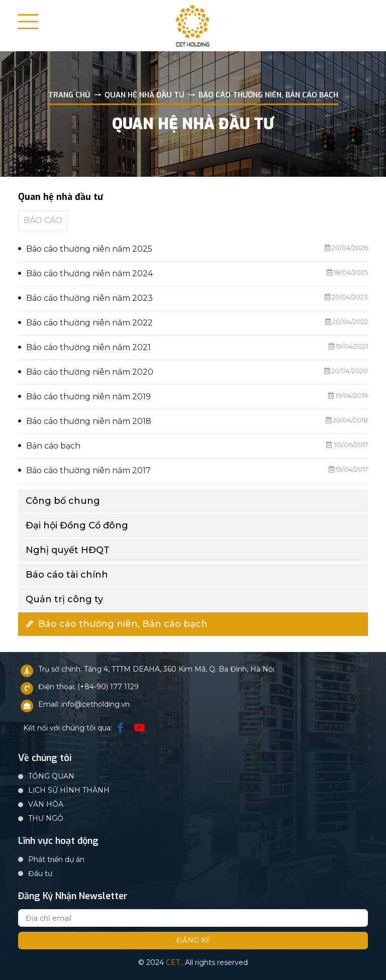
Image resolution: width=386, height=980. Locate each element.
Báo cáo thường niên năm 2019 (88, 397)
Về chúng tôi (45, 758)
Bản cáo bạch (53, 446)
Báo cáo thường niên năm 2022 (89, 323)
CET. (174, 962)
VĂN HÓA (46, 804)
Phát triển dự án (56, 859)
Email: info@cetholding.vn (84, 704)
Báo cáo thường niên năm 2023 (89, 298)
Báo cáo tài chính (67, 575)
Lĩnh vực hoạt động (58, 841)
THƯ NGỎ (46, 818)
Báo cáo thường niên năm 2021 (88, 347)
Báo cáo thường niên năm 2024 (89, 274)
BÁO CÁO (43, 220)
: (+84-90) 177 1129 (106, 687)
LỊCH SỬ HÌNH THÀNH (69, 790)
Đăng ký (193, 940)
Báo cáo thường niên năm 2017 (88, 470)
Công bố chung (63, 501)
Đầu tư (40, 874)
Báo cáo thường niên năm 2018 (89, 421)
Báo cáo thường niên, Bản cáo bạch (117, 624)
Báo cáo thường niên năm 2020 (90, 372)
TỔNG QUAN (51, 776)
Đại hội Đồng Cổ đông (77, 525)
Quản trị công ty (64, 599)
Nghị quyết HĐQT (68, 550)
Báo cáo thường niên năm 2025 (89, 249)
